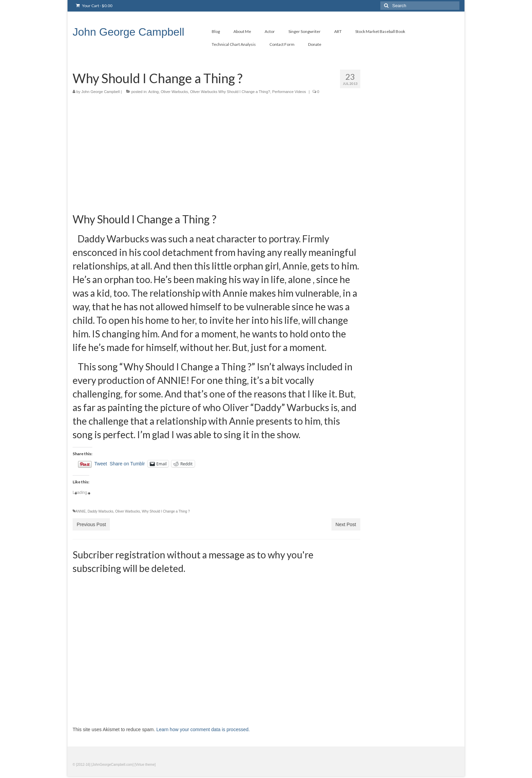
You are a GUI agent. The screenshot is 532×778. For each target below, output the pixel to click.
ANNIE (81, 511)
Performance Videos (289, 92)
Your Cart (94, 6)
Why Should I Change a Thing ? (166, 511)
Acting (154, 92)
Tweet (101, 464)
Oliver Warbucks (174, 92)
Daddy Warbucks (100, 511)
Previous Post (91, 524)
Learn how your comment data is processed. (203, 729)
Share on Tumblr (127, 464)
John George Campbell (128, 32)
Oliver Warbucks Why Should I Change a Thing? (230, 92)
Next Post (346, 524)
